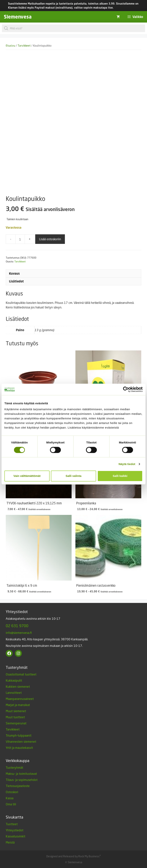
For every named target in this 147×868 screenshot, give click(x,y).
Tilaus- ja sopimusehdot (22, 780)
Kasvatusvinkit (16, 836)
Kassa (10, 798)
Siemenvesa (18, 17)
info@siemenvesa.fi (19, 633)
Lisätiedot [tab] (16, 281)
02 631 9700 (17, 626)
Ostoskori (12, 792)
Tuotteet (12, 824)
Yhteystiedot (15, 830)
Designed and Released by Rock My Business (73, 856)
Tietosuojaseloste (18, 786)
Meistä (10, 842)
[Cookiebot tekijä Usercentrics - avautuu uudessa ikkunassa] (126, 389)
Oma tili (11, 804)
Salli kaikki (120, 476)
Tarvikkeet (24, 46)
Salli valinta (74, 476)
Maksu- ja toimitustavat (21, 774)
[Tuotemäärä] (20, 239)
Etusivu (10, 46)
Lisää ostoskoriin (50, 239)
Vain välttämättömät (27, 476)
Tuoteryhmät (14, 767)
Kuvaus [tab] (14, 273)
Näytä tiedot (127, 464)
